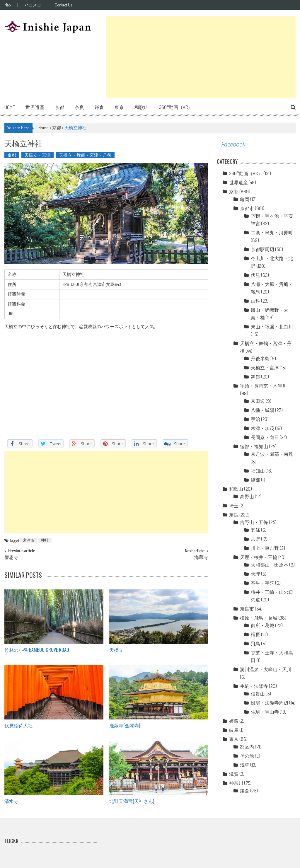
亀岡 (245, 199)
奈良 (79, 107)
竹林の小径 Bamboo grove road (37, 650)
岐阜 (234, 730)
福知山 (258, 471)
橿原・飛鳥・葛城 (259, 618)
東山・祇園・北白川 (272, 327)
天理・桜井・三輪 (259, 557)
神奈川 (236, 783)
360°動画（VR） (176, 107)
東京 (119, 107)
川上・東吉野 (265, 548)
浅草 (245, 765)
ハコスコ (33, 5)
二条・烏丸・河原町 (272, 233)
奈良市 (247, 609)
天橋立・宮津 (37, 155)
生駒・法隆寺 (254, 686)
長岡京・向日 (265, 437)
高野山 (247, 497)
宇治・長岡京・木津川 (263, 386)
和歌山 (142, 107)
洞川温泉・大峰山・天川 (266, 669)
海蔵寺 (201, 558)
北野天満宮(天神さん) (132, 801)
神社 (45, 540)
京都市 (247, 208)
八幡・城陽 (262, 410)
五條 (255, 530)
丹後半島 (260, 359)
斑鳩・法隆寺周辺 (270, 703)
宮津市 (29, 540)
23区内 (247, 747)
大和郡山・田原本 (270, 565)
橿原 (255, 635)
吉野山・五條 (254, 522)
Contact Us (63, 5)
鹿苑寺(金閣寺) (125, 725)
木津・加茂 (262, 428)
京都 (59, 107)
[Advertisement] (201, 57)
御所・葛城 (262, 625)
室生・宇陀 (262, 583)
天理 (255, 574)
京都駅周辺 (262, 249)
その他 (247, 756)
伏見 (255, 275)
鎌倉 (99, 107)
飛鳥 (255, 644)
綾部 (255, 480)
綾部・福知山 (254, 446)
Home (10, 107)
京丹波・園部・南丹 (272, 454)
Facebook (233, 144)
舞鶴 (255, 377)
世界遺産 (35, 107)
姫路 (234, 721)
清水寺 (11, 801)
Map (8, 5)
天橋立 (116, 650)
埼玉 (234, 506)
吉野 (255, 539)
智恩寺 (11, 558)
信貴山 (258, 694)
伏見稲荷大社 (18, 725)
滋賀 (234, 774)
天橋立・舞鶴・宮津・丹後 (85, 155)
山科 (255, 301)
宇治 (255, 419)
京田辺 (258, 401)
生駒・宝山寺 (265, 712)
